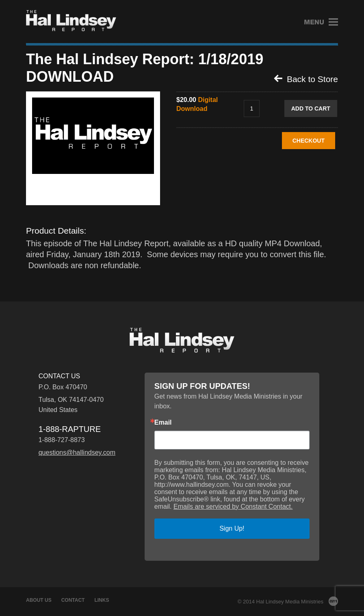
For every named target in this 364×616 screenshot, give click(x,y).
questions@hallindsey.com (77, 452)
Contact (73, 600)
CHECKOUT (309, 141)
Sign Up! (232, 528)
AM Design (333, 601)
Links (102, 600)
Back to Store (306, 79)
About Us (39, 600)
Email (163, 423)
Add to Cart (311, 108)
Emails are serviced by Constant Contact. (233, 506)
